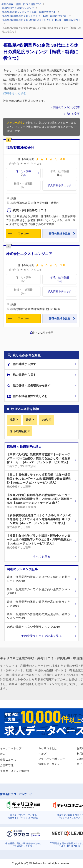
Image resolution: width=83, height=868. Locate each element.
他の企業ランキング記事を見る (41, 636)
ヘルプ (42, 754)
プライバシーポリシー (52, 759)
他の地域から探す (24, 364)
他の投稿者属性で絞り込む (30, 396)
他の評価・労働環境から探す (32, 385)
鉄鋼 (28, 420)
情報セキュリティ (49, 764)
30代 (45, 420)
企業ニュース (8, 760)
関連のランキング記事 (66, 107)
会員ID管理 (7, 765)
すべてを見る (41, 557)
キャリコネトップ (11, 748)
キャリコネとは (48, 748)
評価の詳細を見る (60, 234)
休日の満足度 (18, 431)
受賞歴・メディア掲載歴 (15, 771)
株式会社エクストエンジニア (29, 254)
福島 (12, 420)
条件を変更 (73, 114)
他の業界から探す (24, 375)
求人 (3, 754)
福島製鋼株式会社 (20, 148)
